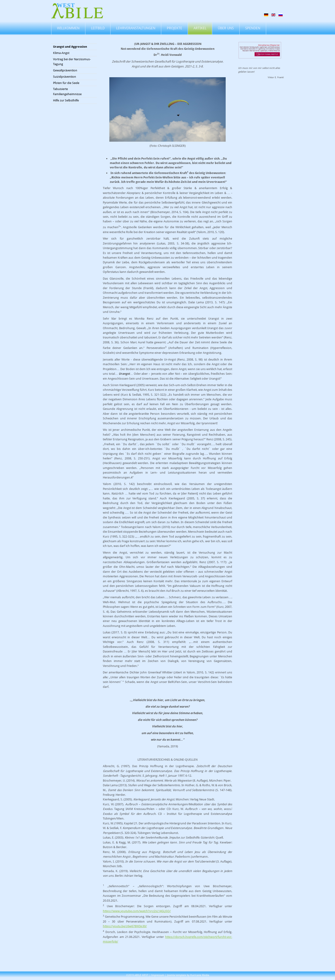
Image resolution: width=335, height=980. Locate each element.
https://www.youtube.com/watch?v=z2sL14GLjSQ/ (137, 911)
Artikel (200, 28)
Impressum (158, 975)
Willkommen (68, 28)
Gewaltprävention (65, 70)
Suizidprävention (65, 77)
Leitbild (98, 28)
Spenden (253, 28)
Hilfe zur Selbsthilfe (66, 100)
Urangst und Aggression (70, 47)
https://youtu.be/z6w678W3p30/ (125, 926)
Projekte (174, 28)
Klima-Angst (61, 53)
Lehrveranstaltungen (136, 28)
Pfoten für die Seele (66, 83)
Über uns (226, 28)
